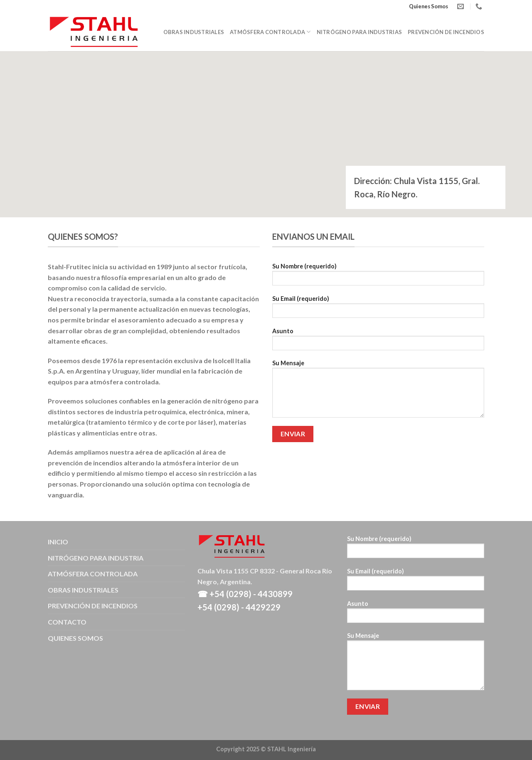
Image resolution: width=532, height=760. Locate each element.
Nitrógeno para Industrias (359, 32)
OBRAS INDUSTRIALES (83, 590)
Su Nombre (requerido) (378, 277)
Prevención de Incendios (446, 32)
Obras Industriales (194, 32)
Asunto (378, 342)
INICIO (58, 542)
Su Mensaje (378, 391)
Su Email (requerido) (378, 309)
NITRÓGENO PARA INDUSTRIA (96, 558)
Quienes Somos (429, 6)
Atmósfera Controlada (270, 32)
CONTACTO (67, 622)
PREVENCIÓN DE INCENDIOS (93, 606)
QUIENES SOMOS (75, 638)
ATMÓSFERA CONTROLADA (93, 574)
